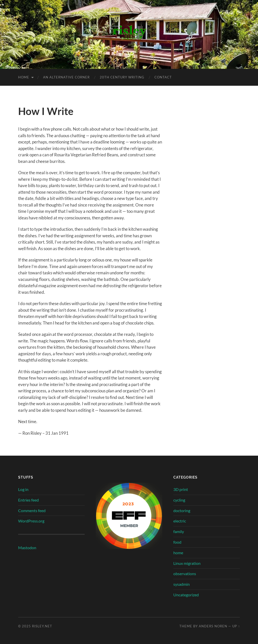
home (178, 553)
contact (163, 77)
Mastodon (27, 548)
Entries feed (28, 500)
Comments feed (32, 510)
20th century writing (122, 77)
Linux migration (187, 563)
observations (185, 574)
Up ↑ (236, 626)
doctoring (182, 510)
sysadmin (182, 584)
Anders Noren (213, 626)
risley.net (42, 626)
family (179, 531)
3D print (181, 489)
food (177, 542)
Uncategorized (186, 595)
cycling (179, 500)
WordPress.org (31, 521)
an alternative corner (66, 77)
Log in (23, 489)
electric (180, 521)
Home (24, 77)
